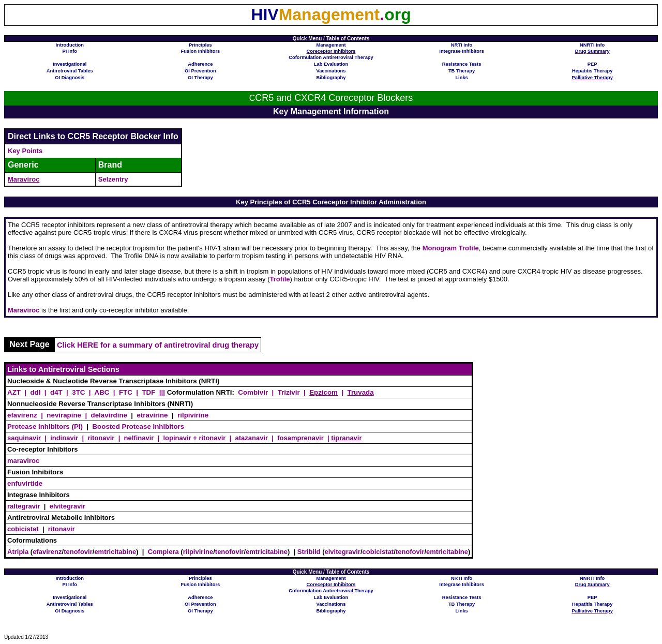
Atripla (18, 552)
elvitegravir (67, 506)
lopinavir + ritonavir (194, 438)
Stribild (309, 552)
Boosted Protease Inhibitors (138, 426)
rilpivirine (193, 415)
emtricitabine (115, 552)
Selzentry (113, 179)
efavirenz (47, 552)
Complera (163, 552)
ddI (35, 392)
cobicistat (23, 529)
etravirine (152, 415)
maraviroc (23, 461)
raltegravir (24, 506)
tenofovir (78, 552)
